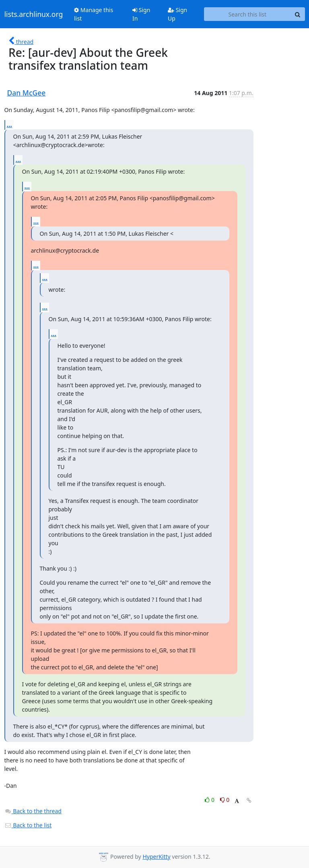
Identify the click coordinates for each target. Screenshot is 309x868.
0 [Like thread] (210, 800)
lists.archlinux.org (34, 14)
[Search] (298, 14)
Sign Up (177, 14)
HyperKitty (156, 857)
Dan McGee (27, 93)
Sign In (141, 14)
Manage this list (94, 14)
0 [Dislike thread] (225, 800)
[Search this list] (247, 14)
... (10, 125)
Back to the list (28, 825)
